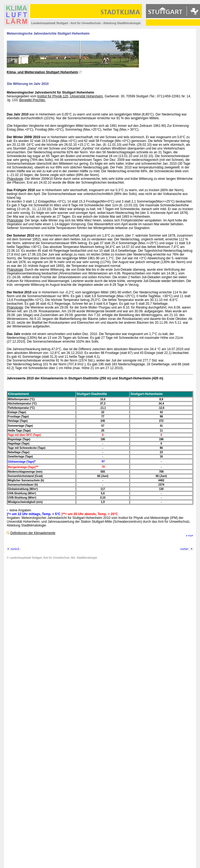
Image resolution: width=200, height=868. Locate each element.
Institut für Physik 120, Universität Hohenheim (70, 96)
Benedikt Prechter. (32, 100)
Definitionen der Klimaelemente (33, 533)
